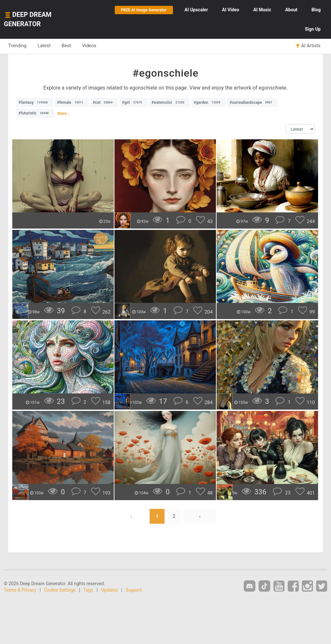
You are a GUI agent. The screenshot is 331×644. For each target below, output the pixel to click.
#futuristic (35, 113)
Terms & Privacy (20, 590)
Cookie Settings (60, 590)
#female (72, 102)
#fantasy (35, 102)
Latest (46, 46)
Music (262, 10)
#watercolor (169, 102)
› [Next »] (200, 516)
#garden (208, 102)
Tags (88, 590)
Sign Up (313, 29)
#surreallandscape (252, 102)
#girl (133, 102)
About (291, 10)
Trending (18, 46)
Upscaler (196, 10)
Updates (110, 590)
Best (69, 46)
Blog (316, 10)
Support (134, 590)
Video (231, 10)
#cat (104, 102)
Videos (93, 46)
